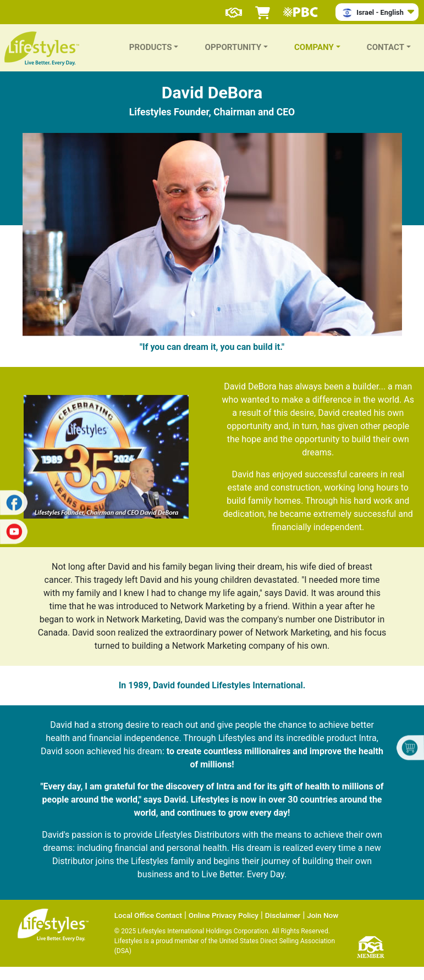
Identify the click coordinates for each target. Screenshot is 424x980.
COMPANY (314, 47)
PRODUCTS (151, 47)
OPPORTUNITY (233, 47)
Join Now (323, 915)
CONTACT (386, 47)
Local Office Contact (148, 915)
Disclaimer (283, 915)
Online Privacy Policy (224, 915)
